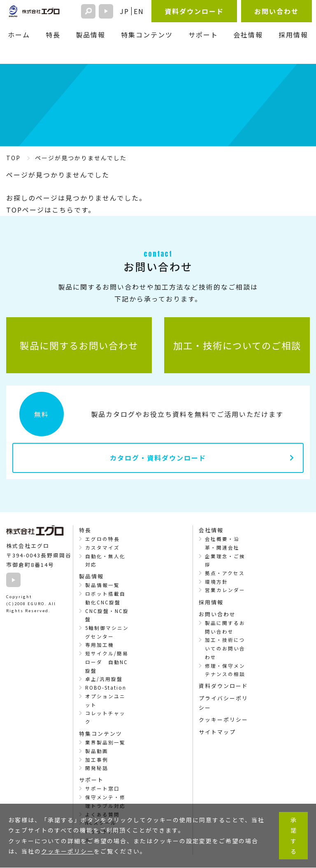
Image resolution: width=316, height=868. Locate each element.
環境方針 (216, 582)
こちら (63, 210)
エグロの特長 (102, 539)
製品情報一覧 (102, 585)
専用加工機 (100, 645)
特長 (53, 35)
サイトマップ (217, 732)
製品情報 (91, 35)
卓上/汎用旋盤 (104, 679)
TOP (13, 158)
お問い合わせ (276, 11)
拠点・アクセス (225, 573)
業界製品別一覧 (105, 742)
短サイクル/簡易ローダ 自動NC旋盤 (107, 662)
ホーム (19, 35)
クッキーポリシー (223, 719)
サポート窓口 (102, 788)
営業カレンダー (225, 590)
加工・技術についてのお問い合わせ (225, 648)
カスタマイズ (102, 547)
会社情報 (248, 35)
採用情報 (293, 35)
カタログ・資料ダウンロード (158, 458)
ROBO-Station (106, 688)
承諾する (293, 836)
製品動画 (97, 751)
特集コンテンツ (147, 35)
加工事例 (97, 760)
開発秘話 (97, 768)
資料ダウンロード (194, 11)
